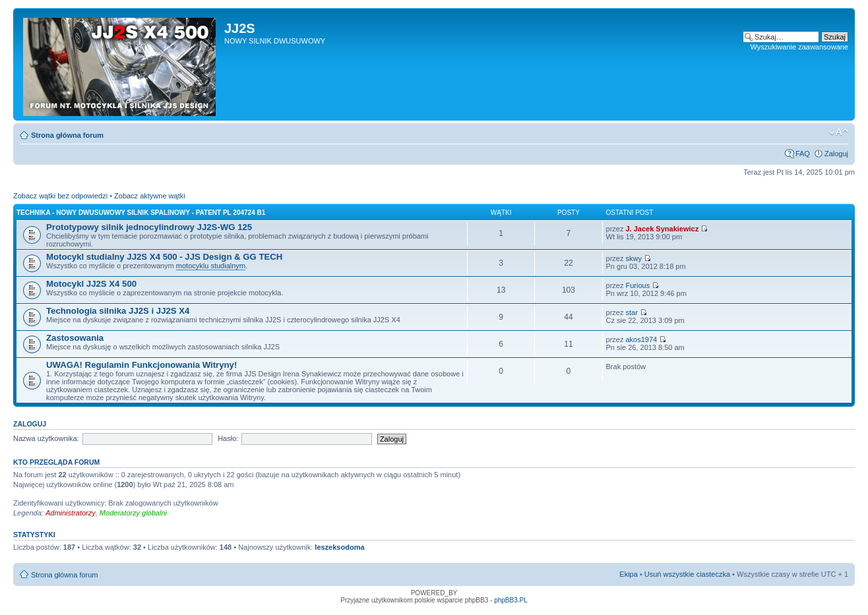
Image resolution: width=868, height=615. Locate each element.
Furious (638, 285)
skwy (634, 258)
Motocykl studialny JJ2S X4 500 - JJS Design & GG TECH (164, 257)
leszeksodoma (339, 547)
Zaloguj (836, 154)
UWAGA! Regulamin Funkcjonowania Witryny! (141, 365)
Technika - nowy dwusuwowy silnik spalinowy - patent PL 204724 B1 (141, 213)
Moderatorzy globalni (133, 513)
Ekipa (629, 574)
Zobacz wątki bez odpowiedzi (60, 196)
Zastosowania (75, 338)
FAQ (803, 154)
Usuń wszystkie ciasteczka (687, 574)
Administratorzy (71, 513)
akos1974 (642, 339)
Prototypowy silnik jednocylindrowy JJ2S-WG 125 (149, 227)
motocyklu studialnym (211, 266)
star (632, 312)
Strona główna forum (67, 135)
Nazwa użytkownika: (46, 438)
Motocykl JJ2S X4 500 (91, 284)
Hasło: (228, 438)
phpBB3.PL (511, 600)
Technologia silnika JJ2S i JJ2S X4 (118, 311)
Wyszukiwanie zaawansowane (799, 47)
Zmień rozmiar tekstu (839, 132)
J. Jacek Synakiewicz (663, 229)
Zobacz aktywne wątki (150, 196)
